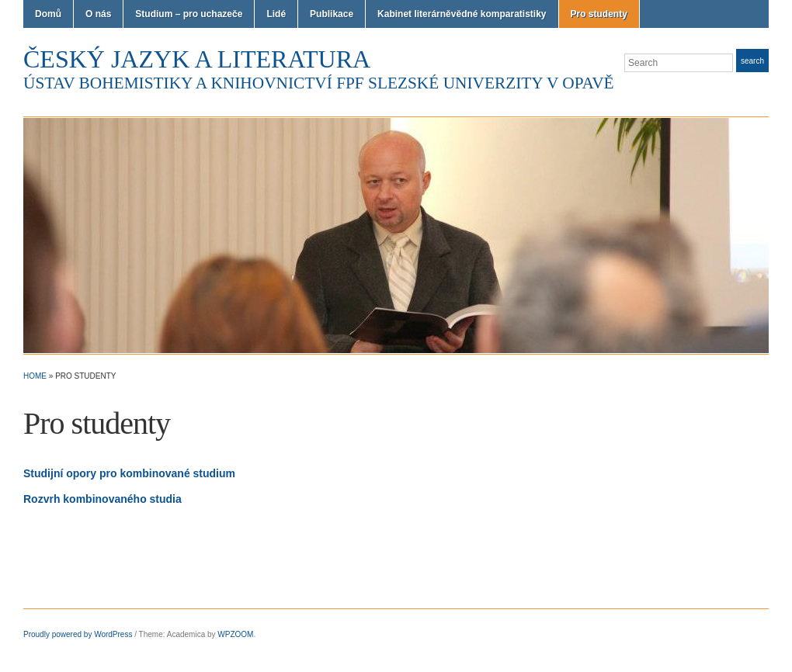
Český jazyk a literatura (197, 59)
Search (752, 61)
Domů (48, 14)
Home (35, 376)
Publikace (332, 14)
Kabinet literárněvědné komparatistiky (462, 14)
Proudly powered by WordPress (78, 634)
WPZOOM (235, 634)
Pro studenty (599, 14)
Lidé (276, 14)
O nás (98, 14)
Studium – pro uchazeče (189, 14)
